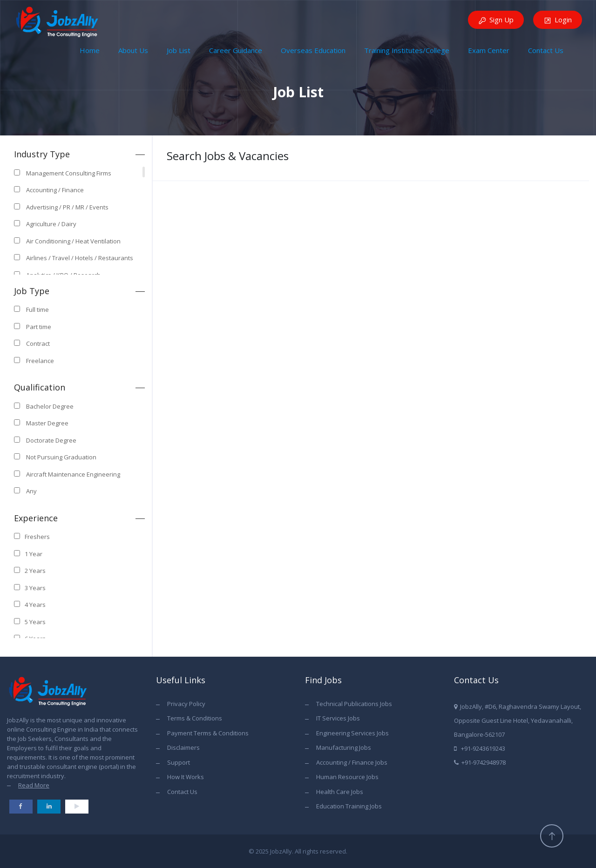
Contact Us (546, 50)
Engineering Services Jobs (352, 733)
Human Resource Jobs (347, 777)
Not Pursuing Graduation (61, 457)
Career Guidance (236, 50)
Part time (39, 327)
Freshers (37, 537)
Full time (37, 310)
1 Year (34, 554)
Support (179, 762)
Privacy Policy (186, 704)
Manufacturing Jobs (344, 747)
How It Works (186, 777)
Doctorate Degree (51, 440)
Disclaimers (183, 747)
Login (558, 20)
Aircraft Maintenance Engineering (73, 474)
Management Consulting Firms (69, 173)
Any (31, 491)
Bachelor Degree (50, 406)
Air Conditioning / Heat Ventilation (73, 241)
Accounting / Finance (55, 190)
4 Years (35, 605)
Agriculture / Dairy (51, 224)
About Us (133, 50)
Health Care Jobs (340, 792)
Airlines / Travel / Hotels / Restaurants (80, 258)
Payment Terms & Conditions (208, 733)
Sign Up (496, 20)
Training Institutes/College (407, 50)
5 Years (35, 622)
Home (90, 50)
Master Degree (47, 423)
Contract (38, 343)
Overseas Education (313, 50)
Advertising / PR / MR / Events (67, 207)
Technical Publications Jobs (354, 704)
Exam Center (489, 50)
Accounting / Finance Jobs (352, 762)
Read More (34, 785)
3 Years (35, 588)
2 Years (35, 571)
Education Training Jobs (349, 806)
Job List (179, 50)
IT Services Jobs (338, 718)
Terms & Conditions (195, 718)
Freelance (40, 361)
